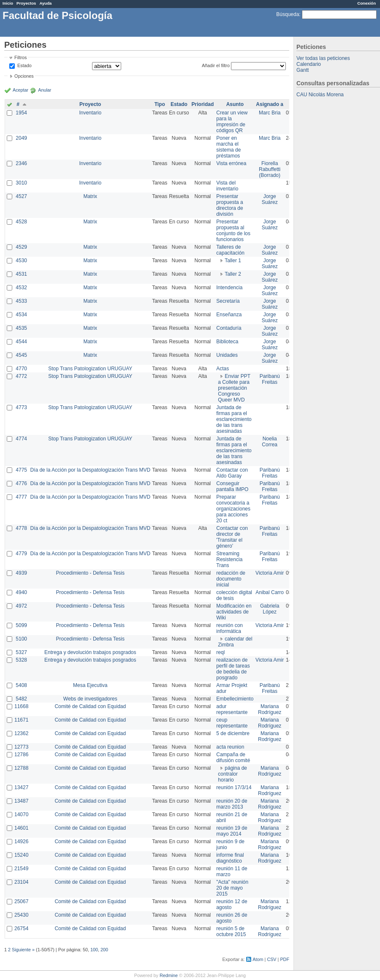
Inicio (8, 3)
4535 (21, 328)
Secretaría (228, 301)
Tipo (160, 104)
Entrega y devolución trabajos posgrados (90, 652)
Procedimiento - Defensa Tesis (91, 573)
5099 (21, 625)
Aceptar (20, 90)
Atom (258, 959)
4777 (21, 497)
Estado (24, 65)
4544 (21, 342)
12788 (21, 768)
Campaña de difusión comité (233, 757)
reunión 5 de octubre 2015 (231, 931)
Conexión (366, 3)
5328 (21, 660)
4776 (21, 483)
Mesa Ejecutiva (90, 685)
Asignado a (270, 104)
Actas (223, 369)
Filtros (20, 57)
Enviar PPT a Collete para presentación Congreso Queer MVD (234, 388)
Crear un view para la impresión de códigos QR (232, 122)
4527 (21, 196)
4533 (21, 301)
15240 (21, 855)
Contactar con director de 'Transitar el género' (232, 537)
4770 (21, 369)
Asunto (235, 104)
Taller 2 (233, 274)
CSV (271, 959)
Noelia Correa (270, 442)
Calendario (309, 64)
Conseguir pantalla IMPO (232, 486)
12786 (21, 755)
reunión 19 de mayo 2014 (232, 831)
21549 (21, 869)
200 (104, 950)
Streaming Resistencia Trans (229, 559)
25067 (21, 901)
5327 (21, 652)
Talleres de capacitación (230, 250)
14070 (21, 814)
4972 (21, 606)
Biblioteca (227, 342)
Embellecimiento (235, 699)
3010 (21, 183)
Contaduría (229, 328)
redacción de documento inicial (231, 579)
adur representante (232, 709)
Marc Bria (270, 113)
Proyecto (90, 104)
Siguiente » (23, 950)
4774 (21, 439)
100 (94, 950)
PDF (285, 959)
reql (220, 652)
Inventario (90, 113)
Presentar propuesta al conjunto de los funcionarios (233, 231)
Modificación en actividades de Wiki (234, 612)
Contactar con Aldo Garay (232, 473)
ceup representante (232, 723)
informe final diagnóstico (230, 858)
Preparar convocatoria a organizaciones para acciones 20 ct (233, 509)
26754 (21, 928)
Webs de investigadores (90, 699)
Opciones (24, 76)
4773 (21, 407)
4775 (21, 470)
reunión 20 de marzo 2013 (232, 804)
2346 (21, 163)
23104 (21, 882)
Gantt (303, 70)
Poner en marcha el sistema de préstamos (228, 147)
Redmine (169, 975)
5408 (21, 685)
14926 (21, 842)
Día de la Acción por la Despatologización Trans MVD (90, 470)
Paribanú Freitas (270, 379)
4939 (21, 573)
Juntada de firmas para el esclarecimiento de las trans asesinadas (234, 419)
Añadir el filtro (216, 65)
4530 (21, 261)
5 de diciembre (233, 733)
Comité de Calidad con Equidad (90, 706)
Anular (45, 90)
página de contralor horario (232, 774)
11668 (21, 706)
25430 (21, 915)
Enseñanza (229, 315)
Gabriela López (270, 609)
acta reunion (230, 747)
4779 (21, 554)
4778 (21, 528)
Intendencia (229, 288)
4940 (21, 592)
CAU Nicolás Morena (320, 95)
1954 (21, 113)
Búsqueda (288, 14)
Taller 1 (233, 261)
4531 (21, 274)
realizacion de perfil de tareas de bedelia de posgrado (233, 669)
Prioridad (203, 104)
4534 (21, 315)
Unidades (227, 355)
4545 (21, 355)
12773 (21, 747)
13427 (21, 787)
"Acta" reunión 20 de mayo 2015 (232, 888)
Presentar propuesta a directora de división (229, 205)
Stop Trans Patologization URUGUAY (90, 369)
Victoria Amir (270, 573)
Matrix (90, 196)
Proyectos (26, 3)
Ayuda (45, 3)
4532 (21, 288)
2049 (21, 138)
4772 (21, 376)
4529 (21, 247)
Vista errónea (231, 163)
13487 (21, 801)
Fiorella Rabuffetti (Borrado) (270, 169)
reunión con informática (229, 628)
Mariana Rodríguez (270, 709)
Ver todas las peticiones (323, 58)
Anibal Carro (270, 592)
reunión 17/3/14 (234, 787)
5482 (21, 699)
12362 (21, 733)
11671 (21, 720)
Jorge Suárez (270, 199)
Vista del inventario (227, 186)
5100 (21, 639)
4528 (21, 222)
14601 (21, 828)
